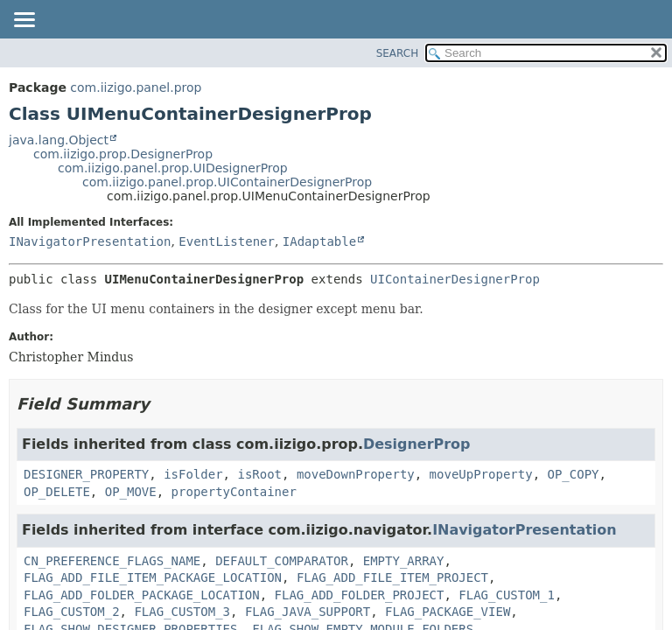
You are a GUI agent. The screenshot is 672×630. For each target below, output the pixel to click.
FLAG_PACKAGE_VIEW (448, 612)
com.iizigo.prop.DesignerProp (123, 154)
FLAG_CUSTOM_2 (72, 612)
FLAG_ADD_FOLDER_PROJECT (360, 595)
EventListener (227, 241)
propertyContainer (234, 492)
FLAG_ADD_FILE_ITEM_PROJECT (392, 577)
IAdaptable (319, 241)
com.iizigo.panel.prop (136, 87)
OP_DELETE (57, 492)
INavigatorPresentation (90, 241)
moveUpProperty (481, 474)
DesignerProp (416, 444)
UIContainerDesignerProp (455, 279)
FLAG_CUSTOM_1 (507, 595)
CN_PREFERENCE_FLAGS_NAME (112, 561)
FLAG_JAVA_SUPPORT (308, 612)
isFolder (193, 474)
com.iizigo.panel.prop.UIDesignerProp (173, 168)
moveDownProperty (356, 474)
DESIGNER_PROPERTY (86, 474)
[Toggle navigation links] (24, 21)
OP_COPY (573, 474)
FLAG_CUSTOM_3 (182, 612)
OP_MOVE (131, 492)
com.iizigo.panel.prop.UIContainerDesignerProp (227, 182)
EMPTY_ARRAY (404, 561)
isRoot (259, 474)
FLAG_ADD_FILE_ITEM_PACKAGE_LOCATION (153, 577)
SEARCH (398, 53)
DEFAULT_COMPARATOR (282, 561)
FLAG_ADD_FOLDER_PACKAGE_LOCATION (142, 595)
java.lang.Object (59, 140)
